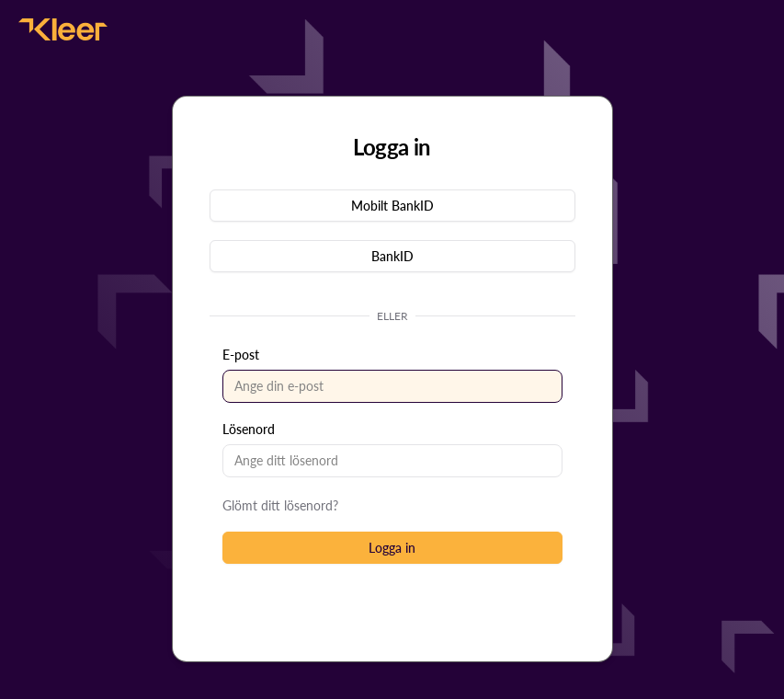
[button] (392, 206)
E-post (241, 355)
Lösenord (249, 429)
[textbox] (392, 386)
